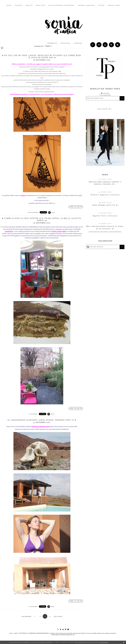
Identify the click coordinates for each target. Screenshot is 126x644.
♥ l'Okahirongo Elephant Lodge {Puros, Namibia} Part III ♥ (42, 420)
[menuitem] (9, 7)
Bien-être (41, 5)
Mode (9, 5)
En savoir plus (104, 642)
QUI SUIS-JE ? (105, 109)
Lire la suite (76, 207)
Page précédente (26, 617)
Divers (101, 5)
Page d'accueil (65, 43)
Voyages (19, 5)
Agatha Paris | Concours (105, 216)
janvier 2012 (78, 43)
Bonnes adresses (87, 5)
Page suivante (58, 617)
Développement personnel (62, 5)
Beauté (29, 5)
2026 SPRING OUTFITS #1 (105, 205)
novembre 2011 (52, 43)
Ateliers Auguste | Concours (105, 195)
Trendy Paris (114, 5)
